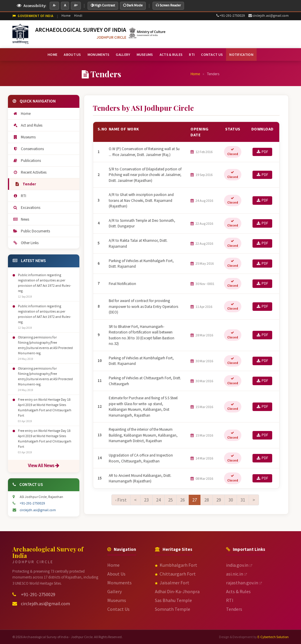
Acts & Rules (238, 591)
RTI (19, 196)
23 (146, 500)
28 (207, 500)
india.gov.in (239, 565)
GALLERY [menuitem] (123, 54)
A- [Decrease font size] (54, 6)
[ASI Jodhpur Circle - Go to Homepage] (89, 34)
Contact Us (118, 609)
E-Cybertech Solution (273, 637)
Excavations (26, 208)
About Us (116, 574)
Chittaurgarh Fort (175, 574)
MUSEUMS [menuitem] (145, 54)
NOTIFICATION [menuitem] (241, 54)
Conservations (28, 149)
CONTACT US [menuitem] (212, 54)
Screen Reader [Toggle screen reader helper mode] (168, 6)
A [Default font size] (65, 6)
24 (158, 500)
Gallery (114, 591)
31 (243, 500)
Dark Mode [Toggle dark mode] (133, 6)
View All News (44, 466)
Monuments (119, 583)
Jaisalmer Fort (172, 583)
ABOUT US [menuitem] (72, 54)
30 (231, 500)
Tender (25, 184)
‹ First (121, 500)
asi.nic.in (236, 574)
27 (195, 499)
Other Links (26, 243)
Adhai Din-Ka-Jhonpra (177, 591)
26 (183, 500)
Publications (27, 161)
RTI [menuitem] (192, 54)
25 (170, 500)
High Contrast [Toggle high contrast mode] (103, 6)
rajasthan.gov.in (244, 583)
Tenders (234, 609)
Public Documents (31, 231)
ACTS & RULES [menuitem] (171, 54)
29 (219, 500)
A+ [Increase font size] (76, 6)
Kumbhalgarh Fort (176, 565)
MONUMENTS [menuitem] (99, 54)
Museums (24, 137)
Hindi (78, 16)
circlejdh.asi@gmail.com (269, 16)
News (21, 219)
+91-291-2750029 (231, 16)
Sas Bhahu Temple (173, 600)
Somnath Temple (173, 609)
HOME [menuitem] (52, 54)
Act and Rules (27, 125)
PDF (262, 152)
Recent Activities (30, 172)
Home (66, 16)
